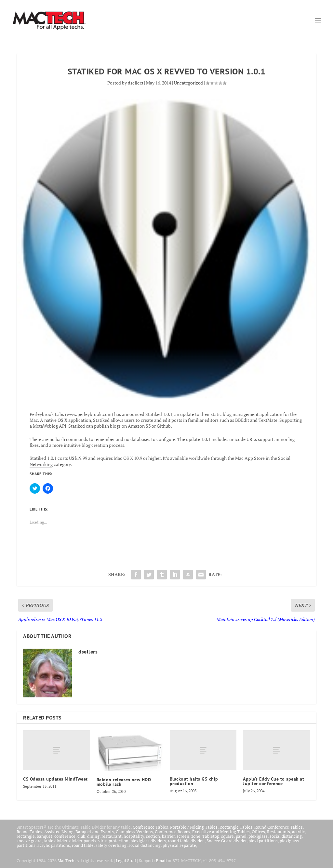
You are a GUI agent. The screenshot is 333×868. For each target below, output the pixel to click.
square (227, 836)
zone (196, 836)
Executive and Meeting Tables (221, 832)
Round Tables (29, 832)
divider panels (83, 841)
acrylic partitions (54, 845)
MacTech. (67, 861)
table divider (55, 841)
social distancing (286, 836)
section (153, 836)
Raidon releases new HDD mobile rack (124, 782)
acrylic (298, 832)
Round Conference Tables (279, 827)
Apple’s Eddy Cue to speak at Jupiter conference (273, 781)
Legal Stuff (126, 861)
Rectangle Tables (236, 827)
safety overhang (111, 845)
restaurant (112, 836)
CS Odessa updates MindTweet (55, 779)
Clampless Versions (134, 832)
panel (241, 836)
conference (65, 836)
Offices (258, 832)
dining (93, 836)
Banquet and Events (95, 832)
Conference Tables (150, 827)
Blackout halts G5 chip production (194, 781)
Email (161, 861)
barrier (168, 836)
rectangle (26, 836)
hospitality (134, 836)
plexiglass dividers (148, 841)
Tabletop (211, 836)
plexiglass (258, 836)
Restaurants (279, 832)
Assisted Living (59, 832)
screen (183, 836)
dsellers (135, 83)
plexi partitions (263, 841)
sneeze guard (29, 841)
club (81, 836)
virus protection (113, 841)
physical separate (179, 845)
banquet (45, 836)
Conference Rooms (173, 832)
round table (83, 845)
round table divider (186, 841)
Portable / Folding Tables (194, 827)
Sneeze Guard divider (226, 841)
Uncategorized (188, 83)
